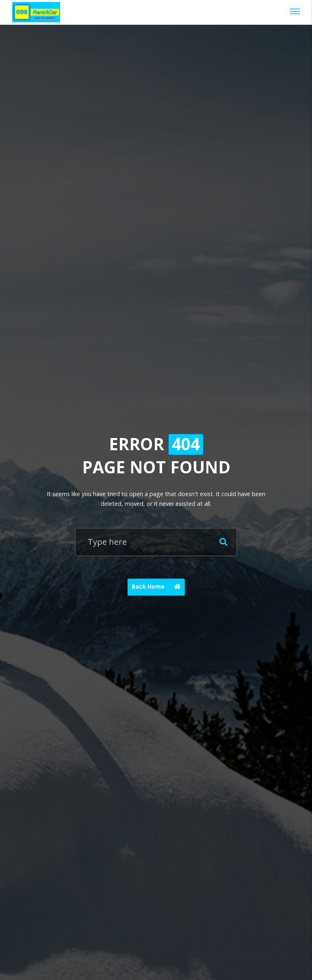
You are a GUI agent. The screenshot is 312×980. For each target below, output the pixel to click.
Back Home (158, 587)
